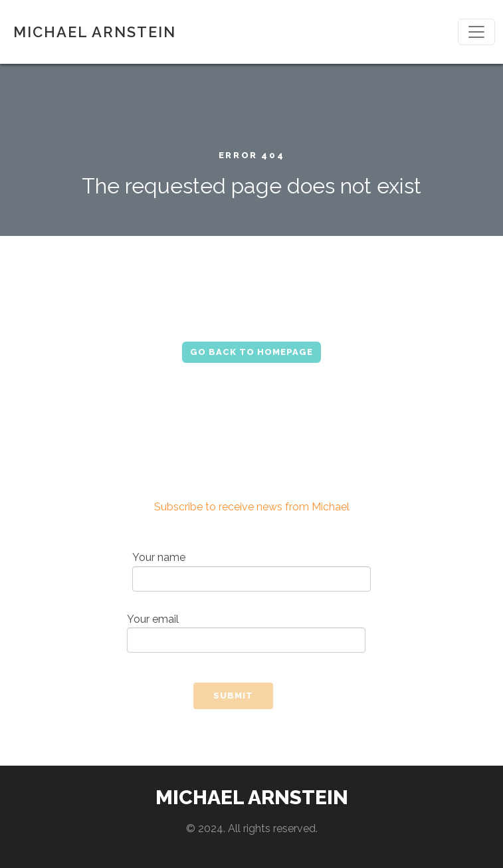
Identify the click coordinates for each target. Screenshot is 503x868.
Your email (246, 633)
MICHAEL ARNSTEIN (95, 32)
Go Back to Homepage (251, 352)
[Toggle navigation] (476, 32)
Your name (251, 571)
